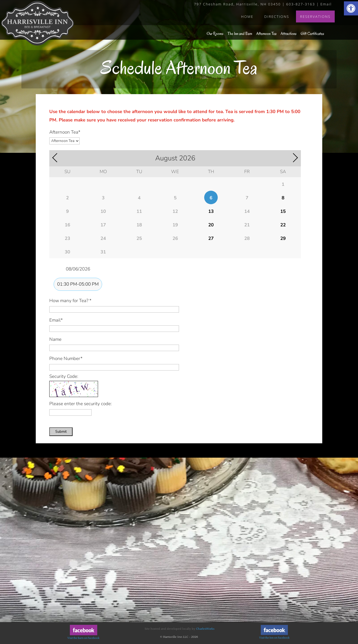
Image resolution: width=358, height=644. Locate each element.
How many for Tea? (70, 301)
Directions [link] (277, 16)
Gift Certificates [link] (312, 34)
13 (211, 211)
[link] (351, 8)
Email (56, 320)
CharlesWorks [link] (205, 629)
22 (283, 225)
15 (283, 211)
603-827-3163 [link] (301, 4)
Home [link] (247, 16)
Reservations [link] (315, 16)
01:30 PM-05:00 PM (78, 284)
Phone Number (66, 359)
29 (283, 238)
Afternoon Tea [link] (266, 34)
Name (55, 339)
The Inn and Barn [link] (240, 34)
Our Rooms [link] (215, 34)
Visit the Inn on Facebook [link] (274, 638)
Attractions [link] (289, 34)
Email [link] (326, 4)
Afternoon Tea (65, 132)
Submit (61, 432)
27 (211, 238)
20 (211, 225)
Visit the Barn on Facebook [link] (83, 638)
